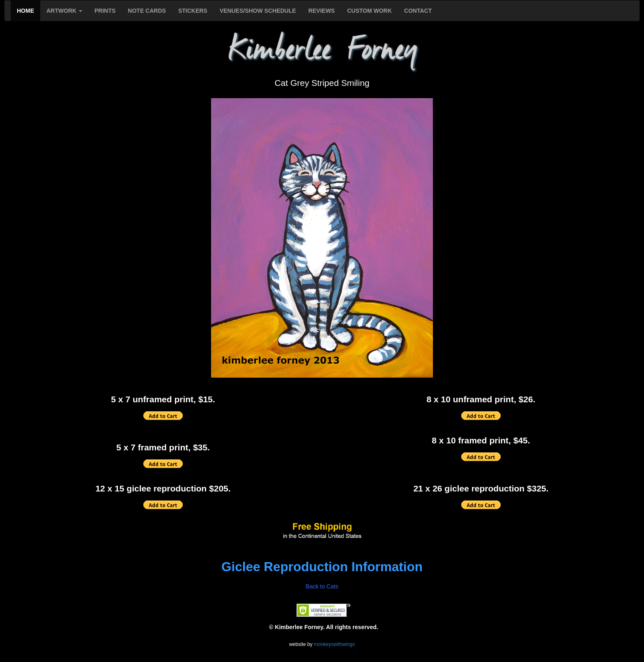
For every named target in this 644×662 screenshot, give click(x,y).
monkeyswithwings (334, 644)
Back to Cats (322, 586)
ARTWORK (64, 11)
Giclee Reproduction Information (322, 567)
